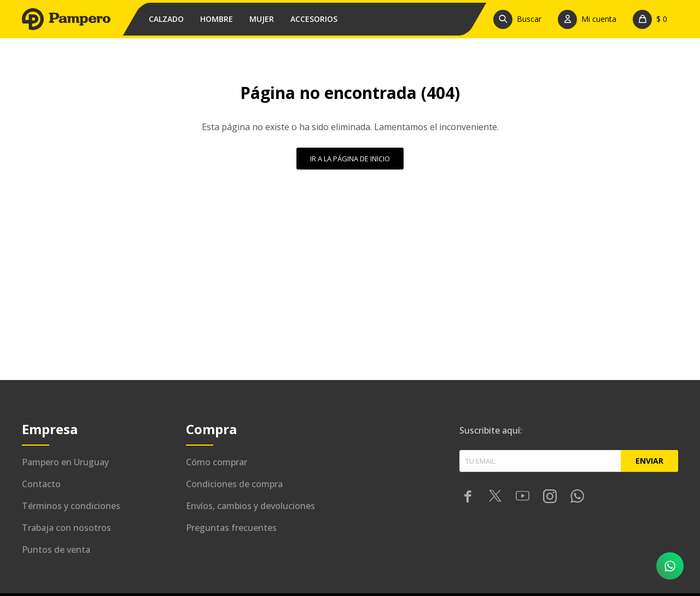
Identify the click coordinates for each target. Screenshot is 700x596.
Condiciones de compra (234, 484)
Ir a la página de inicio (350, 159)
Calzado (166, 19)
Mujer (262, 19)
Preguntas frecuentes (231, 528)
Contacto (41, 484)
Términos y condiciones (71, 506)
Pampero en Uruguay (65, 462)
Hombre (217, 19)
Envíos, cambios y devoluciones (250, 506)
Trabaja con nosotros (66, 528)
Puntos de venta (56, 550)
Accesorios (314, 19)
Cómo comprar (217, 462)
